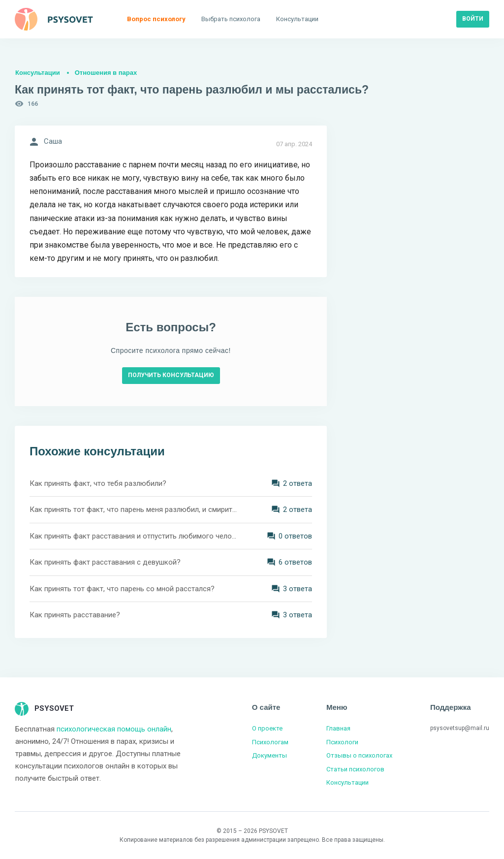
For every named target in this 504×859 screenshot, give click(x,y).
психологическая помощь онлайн (114, 729)
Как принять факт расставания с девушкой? (105, 562)
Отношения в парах (106, 73)
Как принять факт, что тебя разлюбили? (98, 483)
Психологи (342, 742)
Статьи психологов (355, 769)
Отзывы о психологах (359, 755)
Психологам (270, 742)
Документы (269, 755)
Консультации (38, 73)
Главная (338, 728)
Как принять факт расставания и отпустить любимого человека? (134, 536)
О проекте (267, 728)
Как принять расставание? (75, 615)
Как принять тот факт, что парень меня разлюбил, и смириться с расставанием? (134, 509)
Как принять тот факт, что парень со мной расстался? (122, 589)
